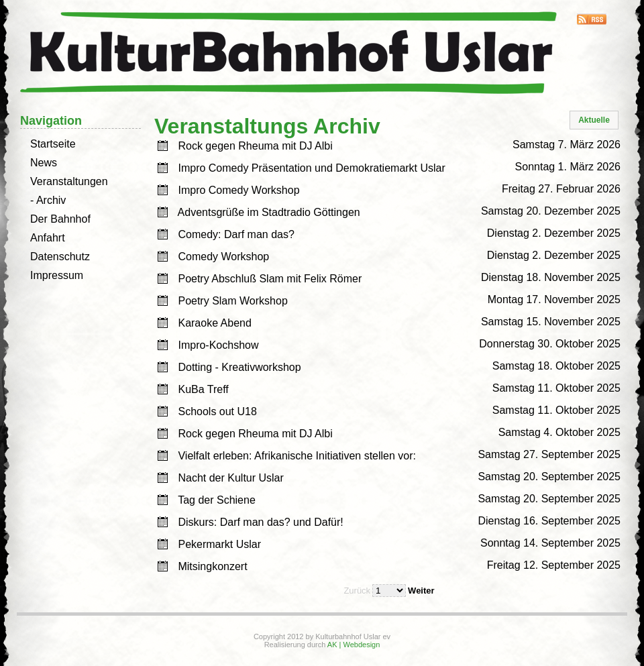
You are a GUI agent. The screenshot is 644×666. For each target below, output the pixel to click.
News (44, 163)
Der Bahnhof (60, 219)
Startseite (53, 144)
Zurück (357, 591)
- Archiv (48, 200)
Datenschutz (60, 257)
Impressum (57, 275)
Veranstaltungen (69, 181)
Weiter (421, 591)
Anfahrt (48, 238)
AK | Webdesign (354, 645)
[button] (594, 120)
